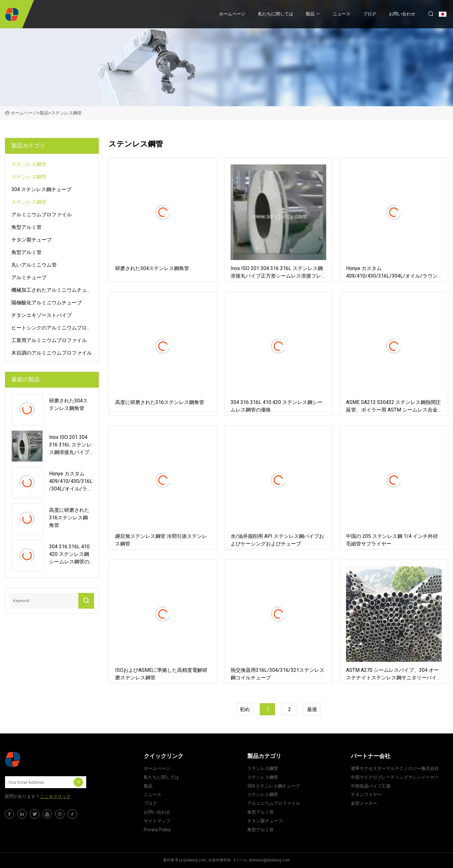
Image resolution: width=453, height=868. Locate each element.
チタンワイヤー (366, 794)
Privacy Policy (157, 830)
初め (245, 709)
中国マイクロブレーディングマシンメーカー (395, 777)
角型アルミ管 (26, 227)
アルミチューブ (29, 277)
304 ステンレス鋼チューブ (41, 189)
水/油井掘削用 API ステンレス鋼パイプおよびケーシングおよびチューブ (277, 540)
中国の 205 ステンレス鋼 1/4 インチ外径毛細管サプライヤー (392, 540)
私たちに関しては (276, 14)
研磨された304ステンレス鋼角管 (152, 268)
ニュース (342, 14)
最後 (312, 709)
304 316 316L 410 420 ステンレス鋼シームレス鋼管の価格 (277, 406)
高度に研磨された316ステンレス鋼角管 (160, 402)
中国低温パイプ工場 (371, 786)
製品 (310, 14)
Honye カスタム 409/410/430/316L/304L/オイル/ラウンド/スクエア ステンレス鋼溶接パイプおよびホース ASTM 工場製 (393, 273)
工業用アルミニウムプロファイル (49, 340)
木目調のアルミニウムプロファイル (52, 353)
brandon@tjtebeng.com (270, 860)
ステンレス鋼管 (29, 164)
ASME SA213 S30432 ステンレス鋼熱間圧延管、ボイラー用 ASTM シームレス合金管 (393, 406)
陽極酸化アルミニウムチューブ (47, 303)
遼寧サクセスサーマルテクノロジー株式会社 (395, 768)
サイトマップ (157, 821)
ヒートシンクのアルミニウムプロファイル (52, 329)
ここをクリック (55, 796)
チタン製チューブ (31, 240)
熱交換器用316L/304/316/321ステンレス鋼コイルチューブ (277, 674)
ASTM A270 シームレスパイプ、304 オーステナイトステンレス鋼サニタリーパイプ (392, 674)
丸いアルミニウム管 (34, 265)
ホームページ (232, 14)
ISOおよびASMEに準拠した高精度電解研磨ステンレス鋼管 (161, 674)
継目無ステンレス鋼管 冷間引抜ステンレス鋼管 (161, 540)
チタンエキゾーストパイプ (42, 315)
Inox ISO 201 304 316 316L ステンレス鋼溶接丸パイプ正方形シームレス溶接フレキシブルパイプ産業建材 (277, 273)
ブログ (370, 14)
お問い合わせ (402, 14)
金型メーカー (364, 803)
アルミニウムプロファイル (42, 215)
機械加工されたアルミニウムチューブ (52, 291)
